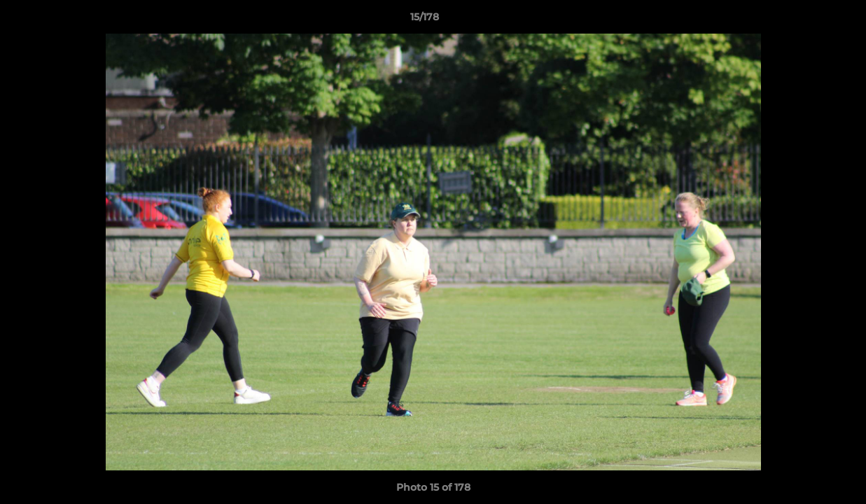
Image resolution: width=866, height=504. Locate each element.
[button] (807, 20)
